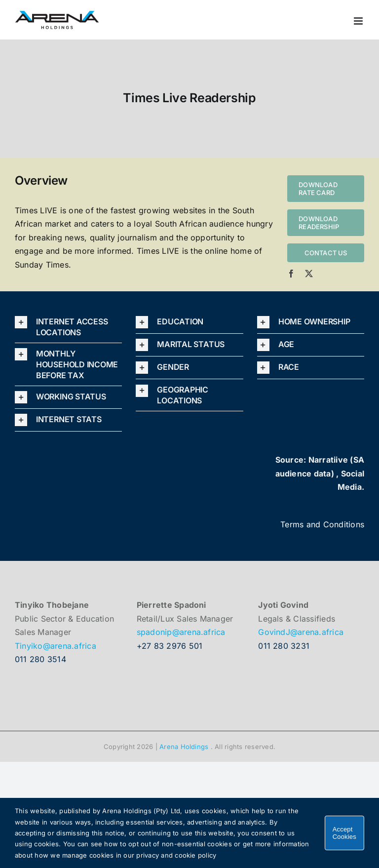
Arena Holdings (184, 747)
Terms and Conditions (322, 524)
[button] (68, 327)
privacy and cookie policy (176, 855)
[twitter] (309, 274)
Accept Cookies (344, 833)
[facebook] (291, 274)
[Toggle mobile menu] (359, 21)
